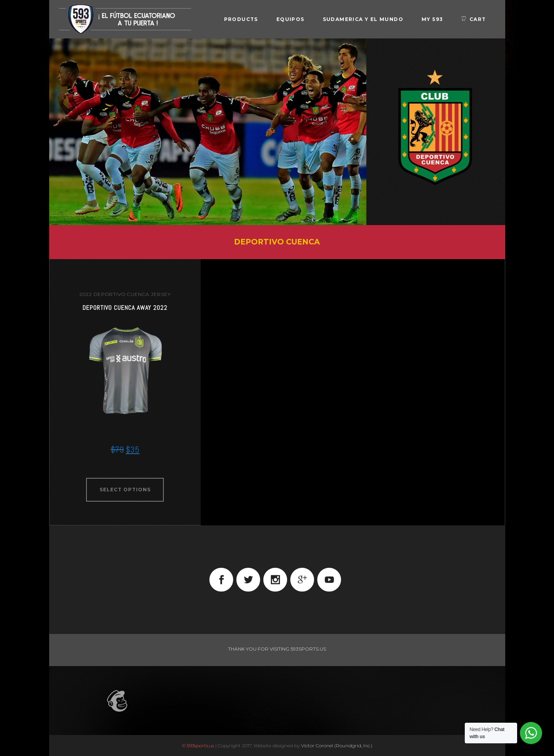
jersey (161, 294)
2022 (86, 294)
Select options (125, 490)
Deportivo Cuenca (121, 294)
